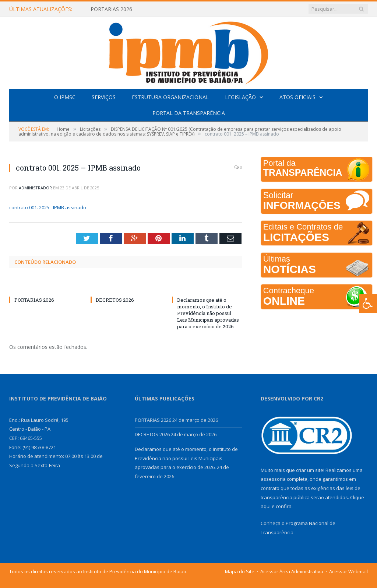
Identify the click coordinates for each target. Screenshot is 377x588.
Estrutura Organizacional (170, 97)
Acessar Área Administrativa (292, 571)
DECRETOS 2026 (115, 300)
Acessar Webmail (348, 571)
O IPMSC (65, 97)
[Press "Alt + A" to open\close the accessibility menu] (368, 303)
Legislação (240, 97)
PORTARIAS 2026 (111, 9)
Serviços (104, 97)
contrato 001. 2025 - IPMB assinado (48, 207)
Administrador (35, 188)
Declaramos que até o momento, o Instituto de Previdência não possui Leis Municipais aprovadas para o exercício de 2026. (208, 313)
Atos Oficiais (297, 97)
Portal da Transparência (189, 113)
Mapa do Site (240, 571)
